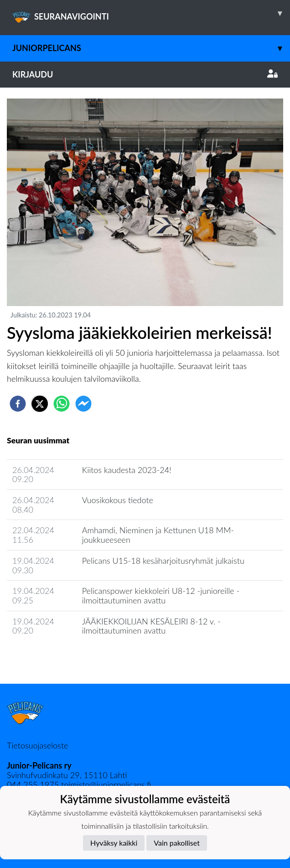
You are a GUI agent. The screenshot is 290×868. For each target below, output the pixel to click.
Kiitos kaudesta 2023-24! (127, 470)
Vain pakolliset (177, 843)
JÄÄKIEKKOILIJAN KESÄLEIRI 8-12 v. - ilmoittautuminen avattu (151, 626)
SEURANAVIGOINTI (151, 13)
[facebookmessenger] (83, 404)
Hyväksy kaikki (114, 843)
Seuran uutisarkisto (47, 657)
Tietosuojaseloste (37, 745)
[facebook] (18, 404)
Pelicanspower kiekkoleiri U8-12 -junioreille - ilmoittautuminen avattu (161, 595)
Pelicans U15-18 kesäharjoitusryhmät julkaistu (163, 561)
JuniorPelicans (151, 48)
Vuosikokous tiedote (118, 500)
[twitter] (40, 404)
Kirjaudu (145, 74)
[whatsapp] (62, 404)
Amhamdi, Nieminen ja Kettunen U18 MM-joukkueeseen (158, 535)
